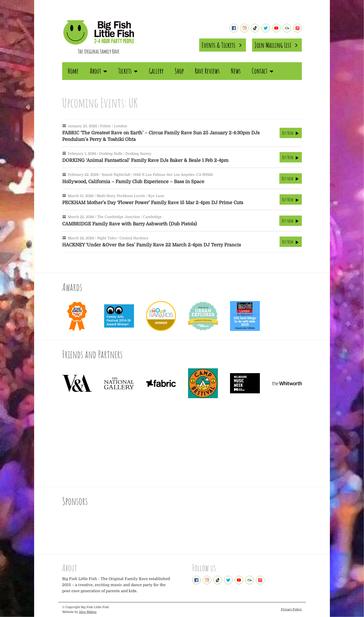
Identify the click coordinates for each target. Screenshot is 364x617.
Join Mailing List (277, 45)
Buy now (291, 178)
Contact (263, 71)
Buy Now (291, 133)
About (98, 71)
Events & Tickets (223, 45)
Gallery (156, 71)
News (236, 71)
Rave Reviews (207, 71)
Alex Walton (88, 612)
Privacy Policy (291, 609)
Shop (179, 71)
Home (73, 71)
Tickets (128, 71)
